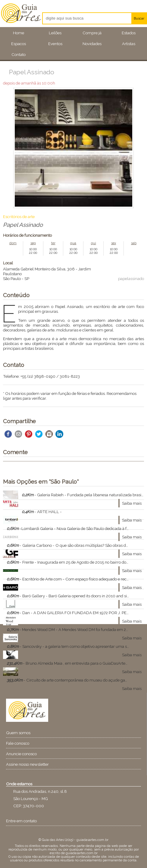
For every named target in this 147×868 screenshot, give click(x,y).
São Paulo (12, 279)
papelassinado (131, 279)
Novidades (92, 44)
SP (27, 279)
